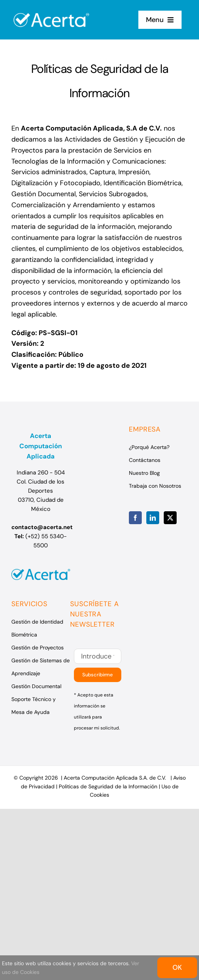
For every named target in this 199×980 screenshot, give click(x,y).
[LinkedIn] (153, 518)
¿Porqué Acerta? (149, 447)
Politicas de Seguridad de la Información (108, 786)
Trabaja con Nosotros (155, 486)
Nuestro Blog (144, 473)
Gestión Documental (36, 686)
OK (177, 967)
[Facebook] (135, 518)
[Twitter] (170, 518)
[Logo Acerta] (51, 9)
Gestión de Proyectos (38, 648)
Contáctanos (145, 460)
